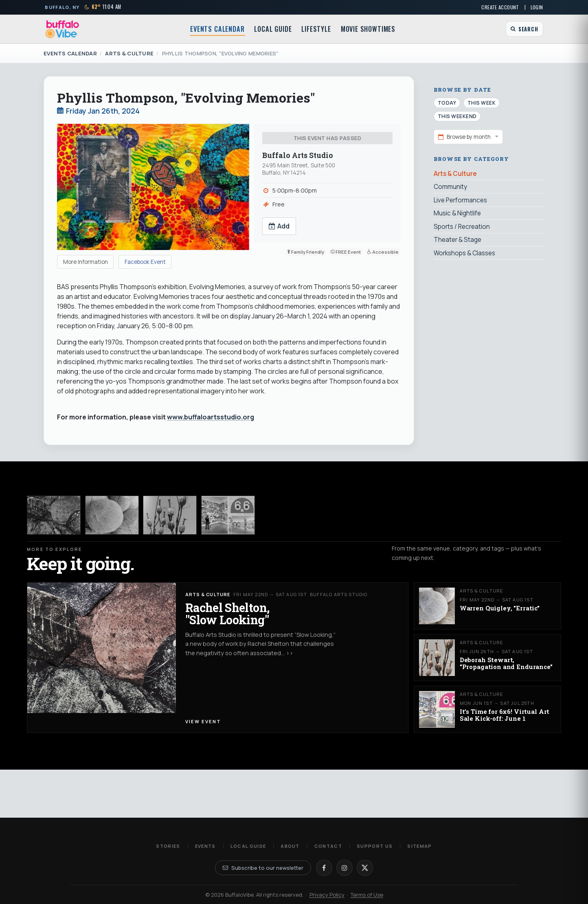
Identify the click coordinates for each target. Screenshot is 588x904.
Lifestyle (316, 29)
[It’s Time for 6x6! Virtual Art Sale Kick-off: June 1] (228, 515)
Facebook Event (145, 262)
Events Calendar (217, 29)
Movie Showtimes (368, 29)
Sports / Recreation (462, 227)
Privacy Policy (327, 895)
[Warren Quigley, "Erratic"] (112, 515)
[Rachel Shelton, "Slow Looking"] (54, 515)
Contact (328, 846)
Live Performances (460, 200)
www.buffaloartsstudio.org (211, 417)
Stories (168, 846)
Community (450, 187)
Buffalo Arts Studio (298, 155)
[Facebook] (324, 868)
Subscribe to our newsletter (263, 868)
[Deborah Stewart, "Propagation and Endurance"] (170, 515)
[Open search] (524, 29)
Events (205, 846)
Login (537, 7)
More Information (86, 262)
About (290, 846)
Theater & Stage (457, 240)
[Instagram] (344, 868)
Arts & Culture (129, 53)
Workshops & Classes (464, 253)
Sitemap (419, 846)
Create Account (500, 7)
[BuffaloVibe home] (62, 29)
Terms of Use (367, 895)
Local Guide (273, 29)
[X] (365, 868)
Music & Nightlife (457, 213)
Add (279, 226)
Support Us (375, 846)
